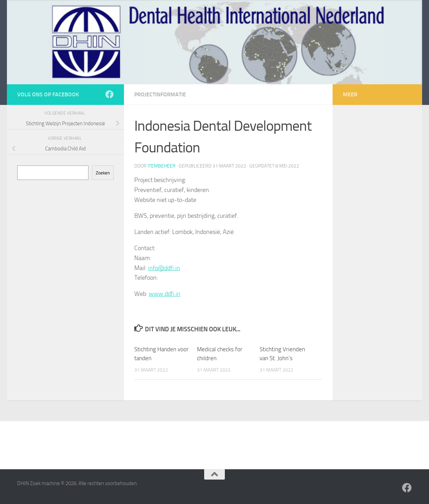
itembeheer (162, 166)
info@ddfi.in (164, 268)
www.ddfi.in (165, 294)
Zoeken (103, 173)
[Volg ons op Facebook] (109, 94)
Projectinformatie (160, 94)
